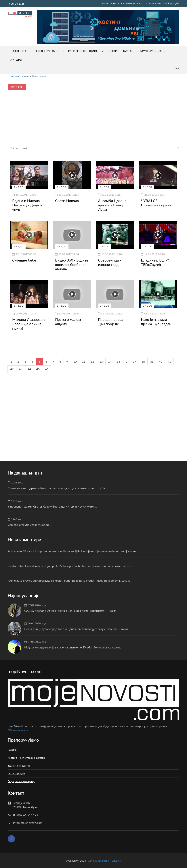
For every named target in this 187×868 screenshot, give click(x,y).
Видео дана (39, 76)
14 (110, 361)
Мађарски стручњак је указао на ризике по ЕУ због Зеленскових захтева (73, 647)
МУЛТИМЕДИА (151, 51)
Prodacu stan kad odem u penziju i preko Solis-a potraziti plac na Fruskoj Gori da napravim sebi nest (71, 566)
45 (38, 369)
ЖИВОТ (95, 51)
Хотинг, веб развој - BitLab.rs (105, 861)
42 (12, 369)
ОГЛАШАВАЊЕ (153, 3)
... (126, 361)
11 (84, 361)
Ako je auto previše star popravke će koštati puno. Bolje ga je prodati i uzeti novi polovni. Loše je (69, 580)
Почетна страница (18, 76)
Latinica (167, 3)
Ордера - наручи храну (21, 781)
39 (152, 361)
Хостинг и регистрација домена (26, 758)
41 (169, 361)
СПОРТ (114, 51)
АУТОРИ (16, 60)
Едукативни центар (19, 766)
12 (92, 361)
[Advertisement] (33, 114)
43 (21, 369)
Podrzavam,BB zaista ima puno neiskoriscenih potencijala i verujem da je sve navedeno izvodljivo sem (72, 551)
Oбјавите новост (19, 730)
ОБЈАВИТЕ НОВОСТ (132, 3)
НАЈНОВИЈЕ (19, 51)
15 (118, 361)
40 (161, 361)
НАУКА (127, 51)
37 (134, 361)
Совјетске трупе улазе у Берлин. (29, 525)
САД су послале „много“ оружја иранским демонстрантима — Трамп (70, 611)
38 (143, 361)
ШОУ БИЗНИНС (75, 51)
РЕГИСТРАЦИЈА (111, 3)
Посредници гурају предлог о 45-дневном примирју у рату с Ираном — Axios (76, 629)
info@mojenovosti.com (28, 823)
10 (75, 361)
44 (29, 369)
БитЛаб (12, 750)
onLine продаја (16, 773)
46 (47, 369)
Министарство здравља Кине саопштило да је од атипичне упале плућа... (57, 488)
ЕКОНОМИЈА (45, 51)
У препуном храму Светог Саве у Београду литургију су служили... (53, 506)
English (176, 3)
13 (101, 361)
